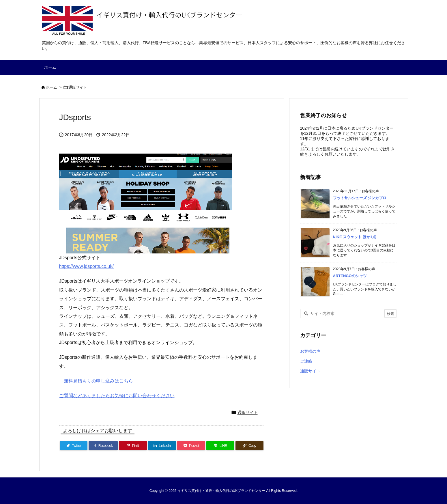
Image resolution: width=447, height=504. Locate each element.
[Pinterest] (133, 446)
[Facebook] (103, 446)
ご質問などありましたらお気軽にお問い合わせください (117, 396)
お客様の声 (310, 351)
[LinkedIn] (162, 446)
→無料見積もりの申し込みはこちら (96, 381)
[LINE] (220, 446)
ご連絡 (306, 361)
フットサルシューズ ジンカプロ (360, 198)
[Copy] (249, 446)
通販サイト (78, 87)
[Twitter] (74, 446)
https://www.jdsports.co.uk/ (86, 266)
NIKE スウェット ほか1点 (355, 237)
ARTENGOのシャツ (350, 276)
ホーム (52, 87)
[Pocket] (191, 446)
